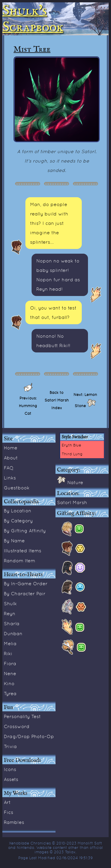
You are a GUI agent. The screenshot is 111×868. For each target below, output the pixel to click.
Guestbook (17, 488)
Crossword (17, 726)
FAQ (9, 468)
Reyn (10, 613)
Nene (10, 673)
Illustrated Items (23, 551)
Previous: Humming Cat (28, 406)
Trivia (10, 746)
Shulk (10, 603)
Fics (9, 812)
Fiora (10, 663)
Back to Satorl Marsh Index (57, 400)
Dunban (13, 633)
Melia (10, 643)
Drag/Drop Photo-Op (29, 736)
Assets (11, 779)
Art (7, 802)
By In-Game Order (26, 583)
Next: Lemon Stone (85, 400)
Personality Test (22, 716)
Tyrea (10, 693)
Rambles (14, 822)
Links (10, 478)
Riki (8, 653)
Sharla (12, 623)
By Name (14, 541)
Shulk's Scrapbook (33, 19)
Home (11, 448)
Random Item (19, 561)
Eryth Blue (71, 445)
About (11, 458)
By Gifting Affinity (25, 531)
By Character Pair (25, 593)
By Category (18, 521)
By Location (18, 511)
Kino (9, 683)
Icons (10, 769)
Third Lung (72, 454)
